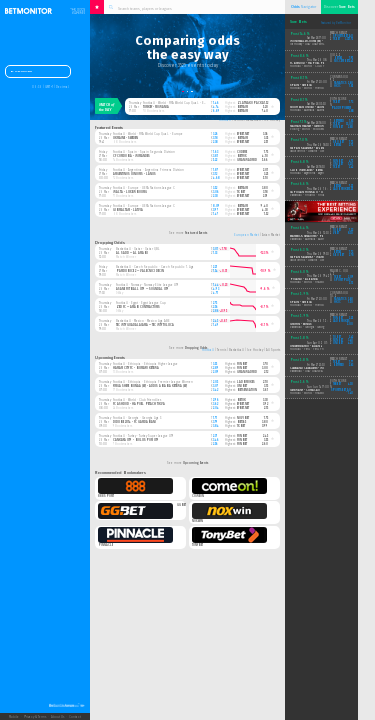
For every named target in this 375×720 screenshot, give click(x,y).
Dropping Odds (110, 242)
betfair (242, 107)
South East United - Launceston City (314, 107)
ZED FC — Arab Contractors (138, 307)
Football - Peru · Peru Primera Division (316, 349)
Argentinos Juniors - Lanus (134, 174)
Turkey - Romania (156, 107)
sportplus (342, 280)
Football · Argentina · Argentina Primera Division (148, 170)
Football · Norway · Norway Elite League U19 (147, 285)
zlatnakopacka (250, 103)
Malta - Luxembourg (130, 192)
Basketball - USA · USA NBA (306, 371)
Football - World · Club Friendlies (312, 66)
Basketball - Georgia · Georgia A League (313, 327)
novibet (243, 418)
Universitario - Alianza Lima (311, 346)
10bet (337, 230)
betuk (241, 400)
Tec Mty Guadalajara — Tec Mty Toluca (145, 325)
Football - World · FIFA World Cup (312, 393)
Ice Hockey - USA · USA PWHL (307, 44)
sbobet (338, 142)
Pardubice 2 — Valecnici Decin (140, 271)
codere (242, 152)
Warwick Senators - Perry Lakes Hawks (318, 236)
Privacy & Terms (35, 717)
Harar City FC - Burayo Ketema (136, 368)
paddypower (341, 108)
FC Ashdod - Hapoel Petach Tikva (139, 404)
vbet (336, 233)
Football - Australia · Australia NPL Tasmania (317, 110)
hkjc (337, 86)
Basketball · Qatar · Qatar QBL (137, 249)
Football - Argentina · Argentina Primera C (316, 173)
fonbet (242, 364)
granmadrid (247, 160)
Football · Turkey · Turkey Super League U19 (143, 436)
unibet (242, 386)
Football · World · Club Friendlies (137, 400)
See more (188, 233)
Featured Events (109, 127)
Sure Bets (298, 21)
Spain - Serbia (301, 85)
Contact (75, 717)
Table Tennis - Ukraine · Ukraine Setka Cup (316, 151)
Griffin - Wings (300, 324)
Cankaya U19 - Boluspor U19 (136, 440)
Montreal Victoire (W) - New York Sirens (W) (320, 41)
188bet (337, 384)
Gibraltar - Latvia (128, 210)
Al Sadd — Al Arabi (132, 253)
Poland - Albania (304, 279)
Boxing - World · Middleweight (310, 129)
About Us (57, 717)
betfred (338, 121)
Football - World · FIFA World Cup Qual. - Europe (322, 282)
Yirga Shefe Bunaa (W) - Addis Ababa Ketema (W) (150, 386)
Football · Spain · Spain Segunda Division (144, 152)
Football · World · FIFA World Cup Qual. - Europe (178, 103)
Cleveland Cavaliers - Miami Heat (313, 368)
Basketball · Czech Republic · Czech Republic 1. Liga (155, 267)
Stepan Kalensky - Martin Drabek (315, 257)
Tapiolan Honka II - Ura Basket (314, 192)
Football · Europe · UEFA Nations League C (144, 188)
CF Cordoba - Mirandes (131, 156)
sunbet (338, 161)
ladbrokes (246, 382)
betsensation (247, 390)
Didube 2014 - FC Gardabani (134, 422)
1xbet (241, 192)
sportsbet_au (343, 36)
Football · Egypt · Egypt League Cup (141, 303)
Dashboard (22, 72)
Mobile (14, 717)
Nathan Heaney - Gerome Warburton (317, 126)
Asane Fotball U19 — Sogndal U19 (142, 289)
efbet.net (243, 134)
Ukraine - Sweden (125, 138)
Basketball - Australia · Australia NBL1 (312, 239)
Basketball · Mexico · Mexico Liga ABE (143, 321)
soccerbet (341, 61)
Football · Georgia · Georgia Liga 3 (137, 418)
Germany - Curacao (305, 390)
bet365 (241, 422)
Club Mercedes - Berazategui (312, 170)
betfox (242, 156)
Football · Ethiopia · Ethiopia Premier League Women (153, 382)
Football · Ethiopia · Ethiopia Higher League (145, 364)
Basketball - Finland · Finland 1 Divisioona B (319, 195)
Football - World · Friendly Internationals (317, 88)
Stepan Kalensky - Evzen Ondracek (315, 148)
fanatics (340, 83)
